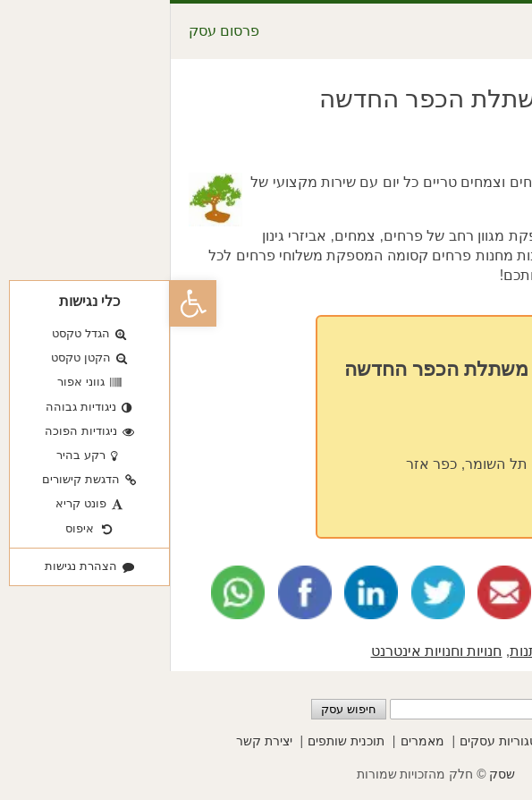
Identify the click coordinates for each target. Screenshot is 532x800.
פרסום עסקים (429, 741)
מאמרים (253, 741)
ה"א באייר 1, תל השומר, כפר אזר (337, 464)
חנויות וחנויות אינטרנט (267, 651)
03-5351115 (405, 431)
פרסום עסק (54, 31)
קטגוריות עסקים (333, 741)
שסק (332, 774)
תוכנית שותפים (176, 741)
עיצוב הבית (420, 651)
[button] (23, 303)
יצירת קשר (94, 741)
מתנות (359, 651)
